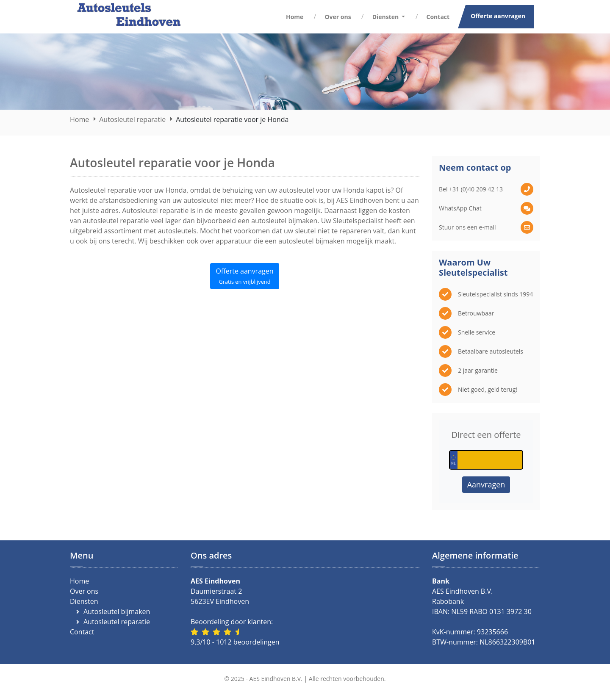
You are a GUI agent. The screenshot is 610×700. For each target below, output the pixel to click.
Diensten (84, 601)
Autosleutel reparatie (132, 119)
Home (295, 17)
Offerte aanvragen (498, 16)
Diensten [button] (386, 17)
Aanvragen (486, 484)
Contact (438, 17)
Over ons (338, 17)
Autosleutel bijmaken (117, 611)
